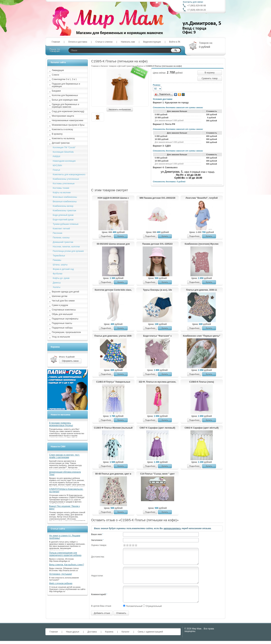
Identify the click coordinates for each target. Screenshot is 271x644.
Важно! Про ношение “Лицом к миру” (65, 508)
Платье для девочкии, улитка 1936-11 (113, 336)
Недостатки (97, 576)
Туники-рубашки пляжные (66, 224)
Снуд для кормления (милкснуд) (68, 111)
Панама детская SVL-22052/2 (157, 244)
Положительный (134, 606)
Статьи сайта (58, 529)
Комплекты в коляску (62, 129)
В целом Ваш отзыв (101, 606)
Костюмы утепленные (64, 184)
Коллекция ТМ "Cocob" (64, 147)
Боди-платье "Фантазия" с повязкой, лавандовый (157, 336)
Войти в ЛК (175, 42)
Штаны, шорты (60, 265)
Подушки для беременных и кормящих (66, 85)
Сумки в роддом (60, 305)
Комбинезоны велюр (63, 206)
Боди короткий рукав (63, 220)
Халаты (57, 287)
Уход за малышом (61, 337)
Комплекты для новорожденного (69, 175)
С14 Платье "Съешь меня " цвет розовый (157, 474)
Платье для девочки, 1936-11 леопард (201, 290)
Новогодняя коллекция (64, 161)
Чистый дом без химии (63, 301)
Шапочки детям (60, 296)
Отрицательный (154, 606)
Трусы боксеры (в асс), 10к (157, 290)
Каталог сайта (58, 62)
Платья (56, 170)
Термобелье (59, 256)
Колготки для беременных (65, 95)
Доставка (92, 632)
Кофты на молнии (62, 193)
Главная (56, 42)
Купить (121, 236)
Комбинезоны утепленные (66, 179)
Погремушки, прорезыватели (66, 332)
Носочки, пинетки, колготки (66, 247)
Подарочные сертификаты (65, 319)
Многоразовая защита (63, 116)
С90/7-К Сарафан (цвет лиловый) (157, 428)
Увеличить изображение (120, 109)
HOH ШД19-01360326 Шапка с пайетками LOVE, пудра (113, 198)
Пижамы (57, 260)
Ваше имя (97, 534)
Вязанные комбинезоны (65, 202)
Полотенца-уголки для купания (68, 251)
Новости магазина (61, 415)
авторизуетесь (172, 528)
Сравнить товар (210, 78)
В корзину (210, 73)
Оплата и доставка (78, 42)
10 (136, 545)
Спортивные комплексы (64, 310)
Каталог (125, 632)
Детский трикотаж (126, 66)
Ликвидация (58, 70)
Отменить (121, 613)
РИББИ (57, 156)
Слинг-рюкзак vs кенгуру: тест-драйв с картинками (65, 456)
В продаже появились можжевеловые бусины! (61, 424)
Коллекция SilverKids (63, 152)
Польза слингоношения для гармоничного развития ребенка (65, 554)
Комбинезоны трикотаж (65, 211)
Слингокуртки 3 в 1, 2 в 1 (64, 79)
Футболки (58, 274)
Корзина (55, 347)
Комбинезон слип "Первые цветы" (202, 336)
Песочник (58, 233)
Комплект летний (61, 229)
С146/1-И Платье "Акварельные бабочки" (113, 382)
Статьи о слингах (104, 42)
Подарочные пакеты (62, 323)
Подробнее (106, 236)
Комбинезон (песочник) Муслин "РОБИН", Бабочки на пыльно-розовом (201, 244)
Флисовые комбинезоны (65, 197)
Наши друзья (73, 632)
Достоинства (98, 557)
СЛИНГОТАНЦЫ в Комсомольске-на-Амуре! (66, 490)
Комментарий (99, 594)
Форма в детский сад (63, 269)
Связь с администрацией (150, 632)
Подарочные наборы (62, 328)
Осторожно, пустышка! (61, 574)
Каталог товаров (109, 66)
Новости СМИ (58, 447)
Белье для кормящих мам (65, 100)
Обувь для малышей (62, 314)
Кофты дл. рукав (61, 278)
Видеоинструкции (152, 42)
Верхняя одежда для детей (66, 292)
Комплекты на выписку (63, 138)
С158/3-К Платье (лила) (202, 382)
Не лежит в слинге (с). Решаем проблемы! (65, 537)
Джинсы (57, 283)
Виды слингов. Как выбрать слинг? (67, 565)
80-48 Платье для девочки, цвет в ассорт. (113, 474)
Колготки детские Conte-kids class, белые (113, 290)
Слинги (56, 75)
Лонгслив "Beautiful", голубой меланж (202, 198)
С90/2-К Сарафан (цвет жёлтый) (202, 428)
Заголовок (97, 540)
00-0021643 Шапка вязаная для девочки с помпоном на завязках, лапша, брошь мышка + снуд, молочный (113, 244)
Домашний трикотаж (63, 242)
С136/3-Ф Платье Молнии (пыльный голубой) (113, 428)
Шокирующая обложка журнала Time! (65, 473)
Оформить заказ (70, 361)
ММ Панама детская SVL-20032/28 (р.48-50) (157, 198)
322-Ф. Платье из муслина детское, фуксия (157, 382)
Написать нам (128, 42)
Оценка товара (99, 545)
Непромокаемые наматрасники (68, 120)
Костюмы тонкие (61, 188)
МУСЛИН (57, 166)
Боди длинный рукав (63, 215)
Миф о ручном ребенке (61, 583)
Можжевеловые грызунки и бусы (68, 125)
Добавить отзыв (102, 613)
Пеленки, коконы (61, 238)
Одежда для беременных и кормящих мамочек (66, 106)
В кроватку (57, 134)
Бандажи (56, 91)
